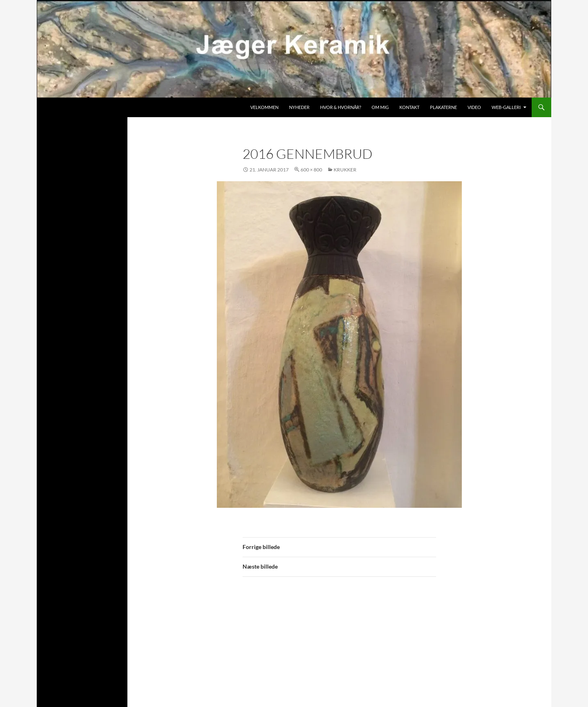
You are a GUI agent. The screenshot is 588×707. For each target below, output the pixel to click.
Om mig (380, 107)
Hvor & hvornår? (341, 107)
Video (474, 107)
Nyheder (299, 107)
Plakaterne (443, 107)
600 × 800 (311, 170)
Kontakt (409, 107)
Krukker (345, 170)
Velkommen (264, 107)
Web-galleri (506, 107)
